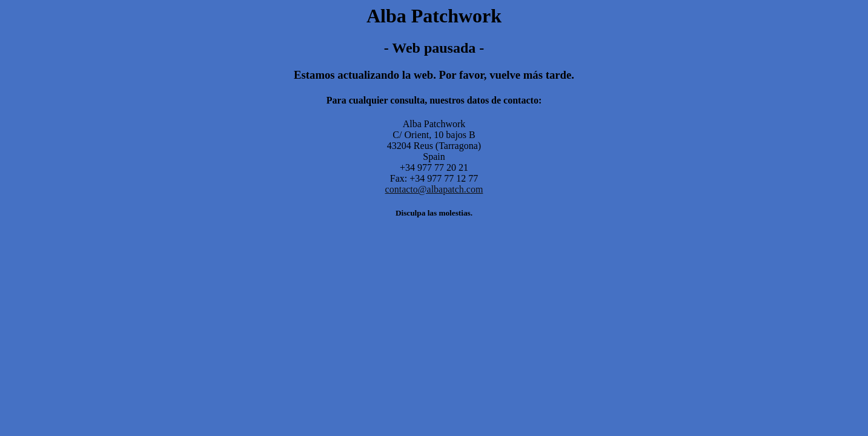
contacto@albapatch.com (434, 189)
